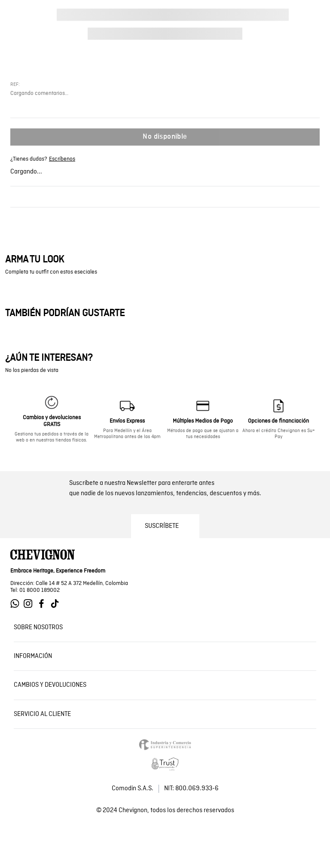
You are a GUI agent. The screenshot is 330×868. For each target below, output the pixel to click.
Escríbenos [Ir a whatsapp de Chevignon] (62, 159)
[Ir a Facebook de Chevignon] (44, 604)
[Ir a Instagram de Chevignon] (30, 604)
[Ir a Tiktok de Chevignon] (57, 604)
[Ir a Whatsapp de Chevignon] (17, 604)
